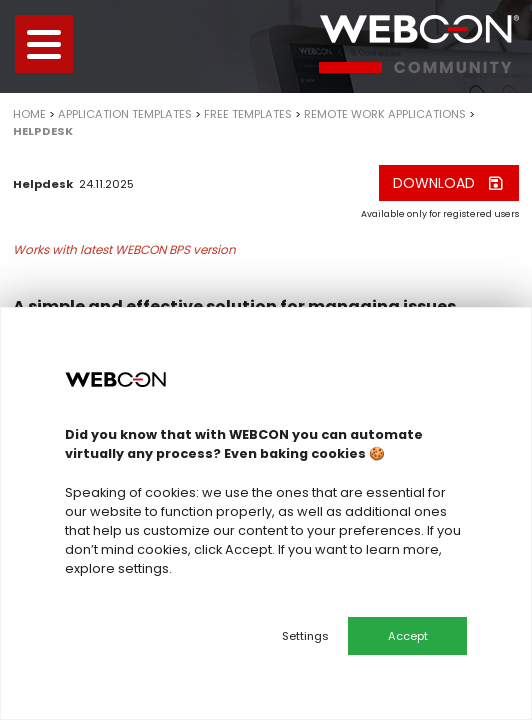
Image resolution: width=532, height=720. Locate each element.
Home (29, 114)
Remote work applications (385, 114)
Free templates (248, 114)
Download (449, 183)
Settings (305, 636)
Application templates (125, 114)
